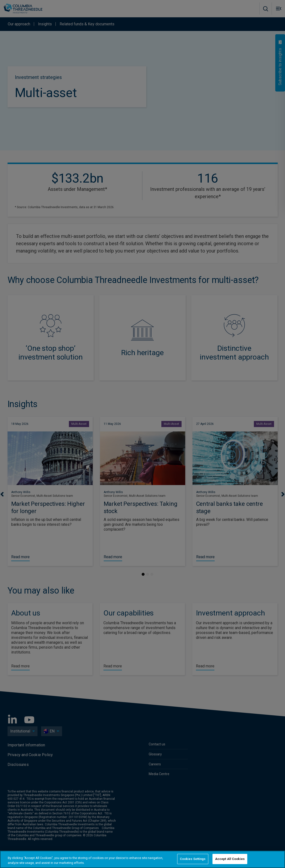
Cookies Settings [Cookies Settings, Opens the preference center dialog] (193, 859)
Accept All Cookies (230, 859)
